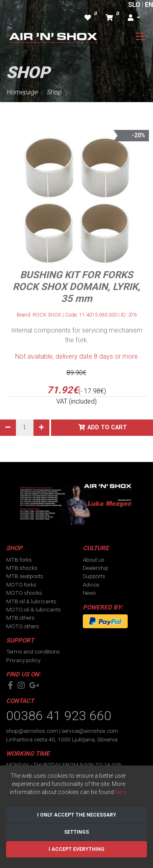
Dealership (96, 568)
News (89, 593)
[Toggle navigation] (140, 36)
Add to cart (107, 427)
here (121, 792)
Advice (91, 585)
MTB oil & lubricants (31, 601)
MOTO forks (21, 585)
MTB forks (19, 560)
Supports (94, 576)
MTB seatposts (25, 576)
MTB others (20, 618)
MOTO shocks (24, 593)
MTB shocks (22, 568)
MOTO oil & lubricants (33, 609)
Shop (54, 92)
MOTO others (23, 626)
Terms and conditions (33, 652)
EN (149, 5)
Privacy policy (23, 660)
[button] (134, 18)
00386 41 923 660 (59, 716)
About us (94, 560)
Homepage (22, 92)
